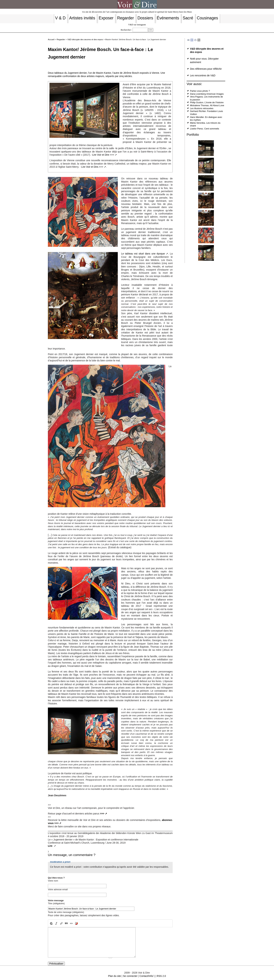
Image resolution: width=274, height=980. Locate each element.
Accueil (51, 39)
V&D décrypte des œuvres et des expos (85, 39)
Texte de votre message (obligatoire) (66, 912)
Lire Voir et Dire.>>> (92, 167)
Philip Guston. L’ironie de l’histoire (207, 102)
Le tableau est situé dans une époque (143, 254)
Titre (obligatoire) (56, 903)
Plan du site (115, 976)
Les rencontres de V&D (203, 75)
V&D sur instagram (137, 25)
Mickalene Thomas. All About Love (207, 105)
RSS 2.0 (161, 976)
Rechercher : (126, 30)
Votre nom (53, 881)
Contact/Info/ (146, 976)
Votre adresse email (58, 889)
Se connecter (130, 976)
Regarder (61, 39)
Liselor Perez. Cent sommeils (204, 129)
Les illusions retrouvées (202, 108)
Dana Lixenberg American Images (207, 94)
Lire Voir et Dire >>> (103, 155)
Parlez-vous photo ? (200, 91)
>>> (102, 814)
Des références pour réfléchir (206, 69)
